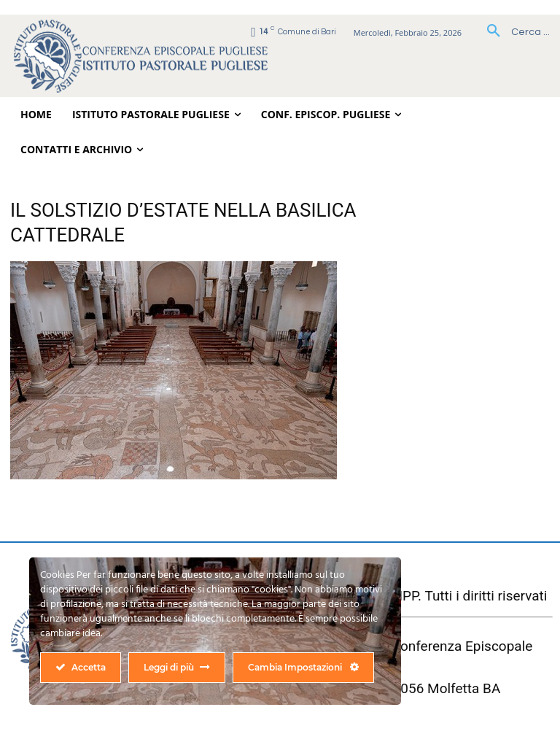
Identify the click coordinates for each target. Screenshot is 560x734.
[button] (513, 32)
